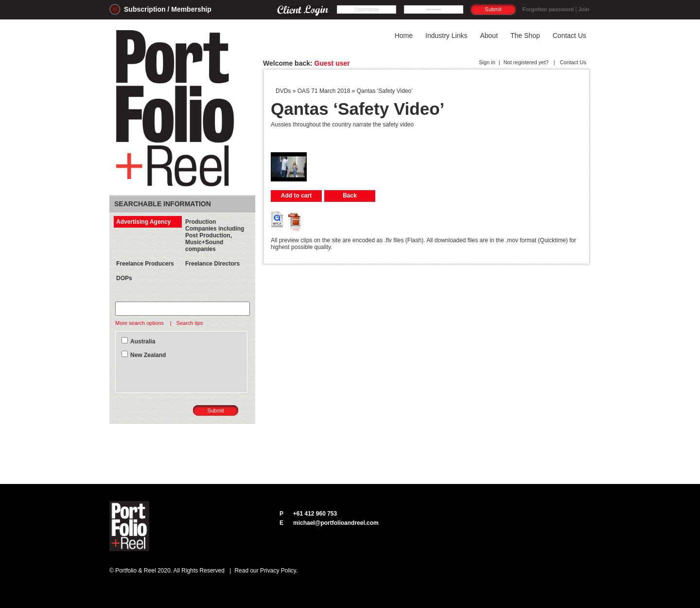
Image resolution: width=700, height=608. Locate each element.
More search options (140, 323)
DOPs (124, 278)
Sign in (487, 62)
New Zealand (148, 355)
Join (584, 9)
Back (350, 196)
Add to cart (296, 196)
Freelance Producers (145, 264)
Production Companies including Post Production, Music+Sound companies (215, 235)
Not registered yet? (526, 62)
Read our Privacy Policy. (266, 571)
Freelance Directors (212, 264)
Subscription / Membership (168, 9)
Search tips (190, 323)
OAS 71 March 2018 (324, 91)
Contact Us (572, 62)
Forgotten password (548, 9)
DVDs (283, 91)
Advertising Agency (143, 222)
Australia (143, 341)
